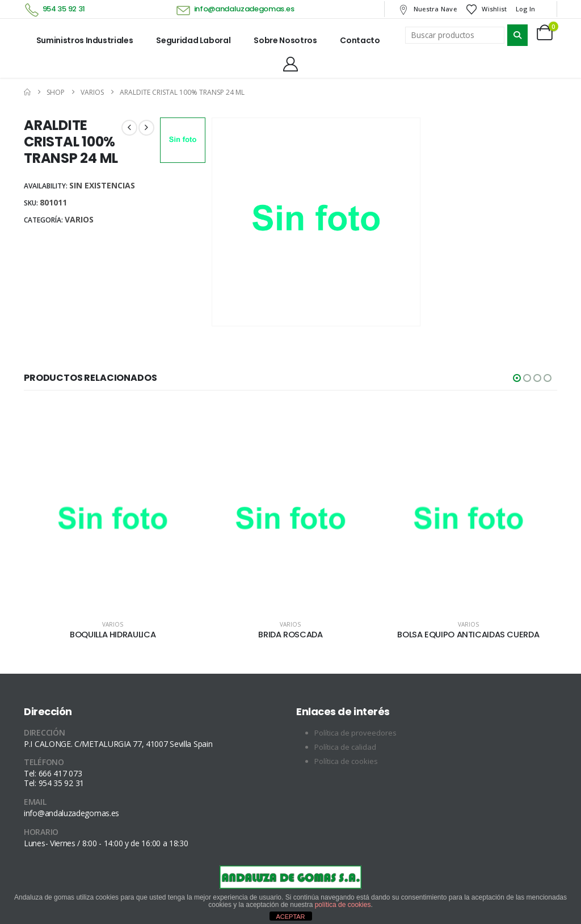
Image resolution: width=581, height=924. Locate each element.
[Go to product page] (113, 521)
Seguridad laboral (193, 40)
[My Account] (290, 64)
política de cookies (343, 905)
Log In (526, 9)
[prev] (129, 128)
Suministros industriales (85, 40)
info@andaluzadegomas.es (244, 9)
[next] (146, 128)
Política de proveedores (355, 733)
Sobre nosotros (285, 40)
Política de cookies (346, 761)
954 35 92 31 (64, 9)
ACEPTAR (290, 917)
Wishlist (486, 9)
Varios (79, 219)
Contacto (360, 40)
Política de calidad (345, 747)
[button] (517, 378)
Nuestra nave (427, 9)
